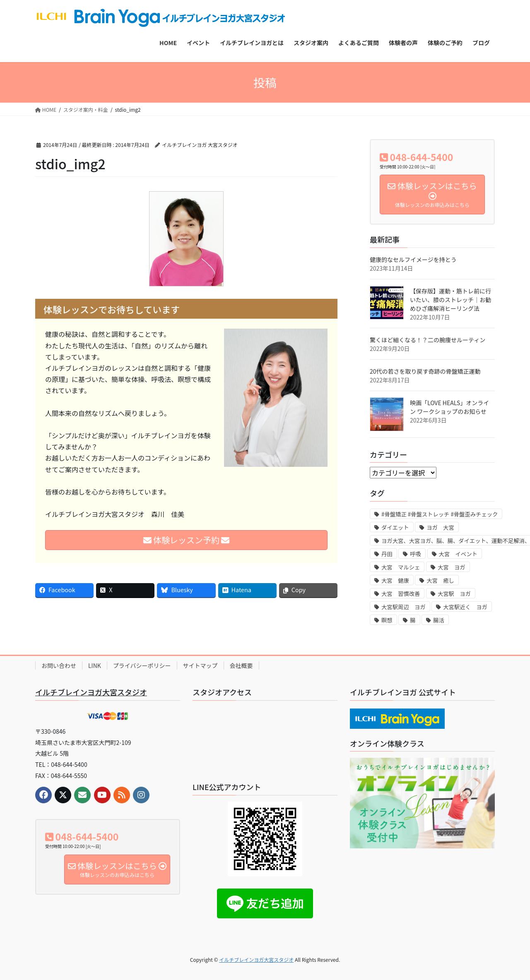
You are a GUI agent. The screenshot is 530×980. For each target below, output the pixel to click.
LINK (95, 665)
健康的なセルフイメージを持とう (413, 259)
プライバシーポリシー (142, 665)
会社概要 (241, 665)
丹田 (387, 554)
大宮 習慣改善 (401, 594)
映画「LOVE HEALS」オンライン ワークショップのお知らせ (449, 407)
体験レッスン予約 (187, 540)
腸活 (439, 620)
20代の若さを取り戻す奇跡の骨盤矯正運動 (425, 371)
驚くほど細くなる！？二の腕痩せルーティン (428, 340)
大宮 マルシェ (401, 567)
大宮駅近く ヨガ (465, 607)
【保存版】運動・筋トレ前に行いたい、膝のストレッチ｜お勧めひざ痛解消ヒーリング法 (450, 300)
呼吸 (416, 554)
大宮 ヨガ (452, 567)
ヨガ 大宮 (440, 527)
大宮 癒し (440, 580)
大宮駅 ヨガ (454, 594)
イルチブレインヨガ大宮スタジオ (91, 692)
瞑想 (387, 620)
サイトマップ (200, 665)
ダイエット (395, 527)
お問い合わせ (59, 665)
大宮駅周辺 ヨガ (404, 607)
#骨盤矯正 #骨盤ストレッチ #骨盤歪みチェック (440, 514)
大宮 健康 (395, 580)
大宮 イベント (458, 554)
